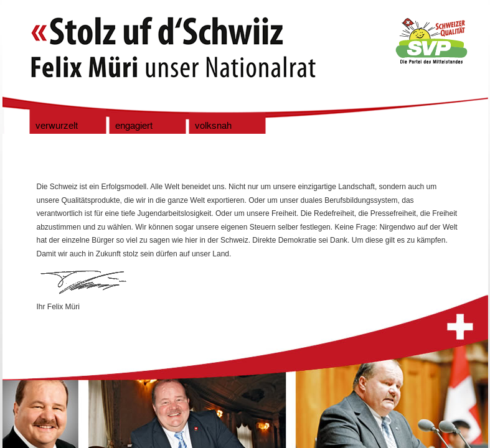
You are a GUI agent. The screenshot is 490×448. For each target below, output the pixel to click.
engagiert (134, 126)
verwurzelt (57, 126)
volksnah (213, 126)
